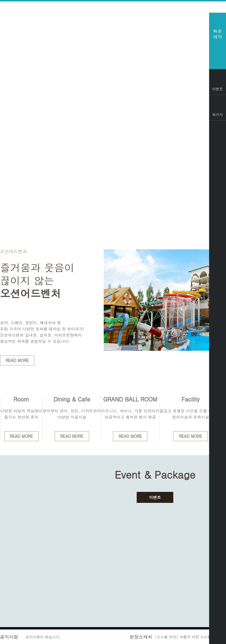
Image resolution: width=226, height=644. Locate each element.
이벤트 (155, 497)
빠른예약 (218, 34)
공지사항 (9, 637)
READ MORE (17, 360)
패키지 (218, 115)
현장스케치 (141, 637)
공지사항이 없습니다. (43, 637)
